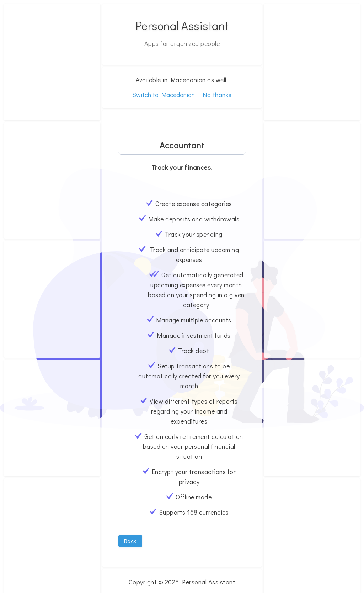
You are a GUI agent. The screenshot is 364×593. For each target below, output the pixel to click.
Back (130, 541)
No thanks (217, 95)
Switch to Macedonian (164, 95)
